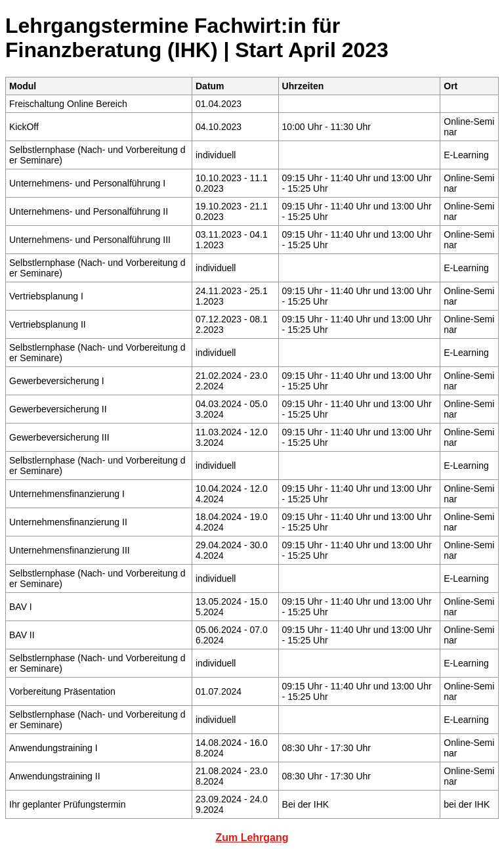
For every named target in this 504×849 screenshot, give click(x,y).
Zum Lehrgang (252, 838)
